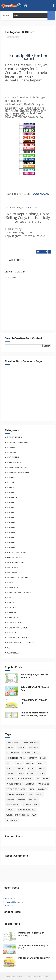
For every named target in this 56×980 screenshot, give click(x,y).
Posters (12, 608)
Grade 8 (11, 543)
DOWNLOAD (41, 194)
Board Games (14, 437)
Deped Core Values (17, 467)
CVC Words (13, 457)
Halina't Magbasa (17, 553)
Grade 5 (11, 528)
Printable (13, 618)
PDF (9, 598)
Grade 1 (11, 493)
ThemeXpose (22, 976)
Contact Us (8, 906)
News (10, 583)
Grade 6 (11, 532)
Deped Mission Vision (18, 473)
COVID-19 (12, 453)
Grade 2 (11, 513)
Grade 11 (12, 503)
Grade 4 (11, 523)
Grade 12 (12, 507)
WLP (9, 648)
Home (6, 16)
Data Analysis (15, 462)
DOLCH (10, 482)
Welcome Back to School (21, 643)
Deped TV (12, 478)
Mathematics (14, 573)
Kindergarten (15, 558)
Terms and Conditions (13, 902)
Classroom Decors (18, 442)
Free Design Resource (40, 976)
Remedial (12, 633)
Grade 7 (11, 538)
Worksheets (14, 653)
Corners (12, 448)
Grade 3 (11, 518)
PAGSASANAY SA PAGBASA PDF (34, 958)
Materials (13, 568)
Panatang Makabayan (19, 593)
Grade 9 (11, 548)
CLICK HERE (31, 207)
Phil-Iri (11, 603)
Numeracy (13, 588)
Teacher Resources (18, 638)
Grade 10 (12, 498)
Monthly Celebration (19, 578)
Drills (10, 487)
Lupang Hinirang (16, 563)
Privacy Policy (9, 899)
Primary (12, 613)
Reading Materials (17, 628)
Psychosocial (15, 623)
